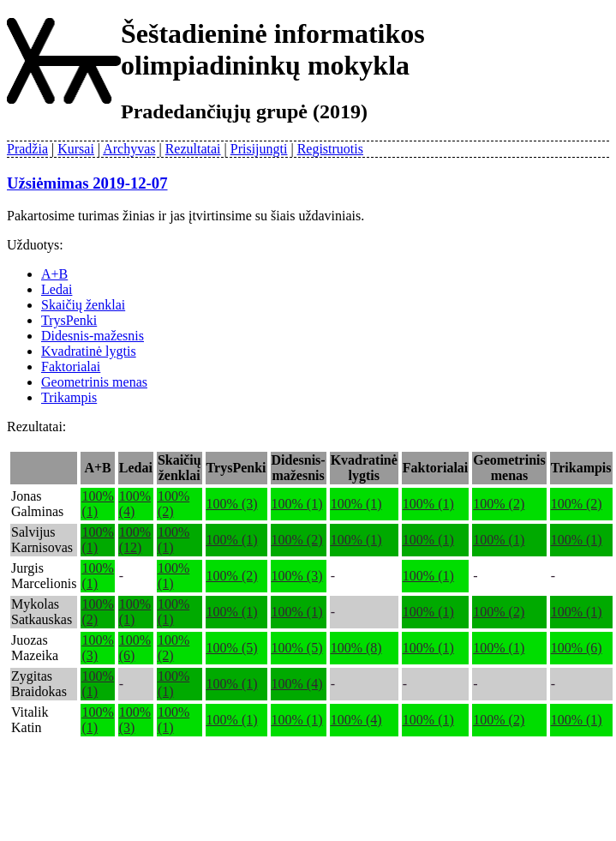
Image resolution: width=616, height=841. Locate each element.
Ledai (57, 289)
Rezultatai (193, 149)
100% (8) (356, 648)
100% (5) (232, 648)
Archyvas (129, 149)
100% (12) (135, 540)
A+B (54, 274)
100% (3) (232, 504)
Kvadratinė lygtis (89, 351)
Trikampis (69, 397)
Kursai (76, 149)
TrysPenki (69, 320)
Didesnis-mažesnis (93, 336)
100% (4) (297, 684)
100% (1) (297, 504)
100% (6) (577, 648)
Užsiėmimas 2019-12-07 (87, 183)
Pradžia (27, 149)
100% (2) (499, 504)
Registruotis (330, 149)
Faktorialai (71, 366)
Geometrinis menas (94, 382)
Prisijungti (259, 149)
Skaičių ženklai (83, 305)
